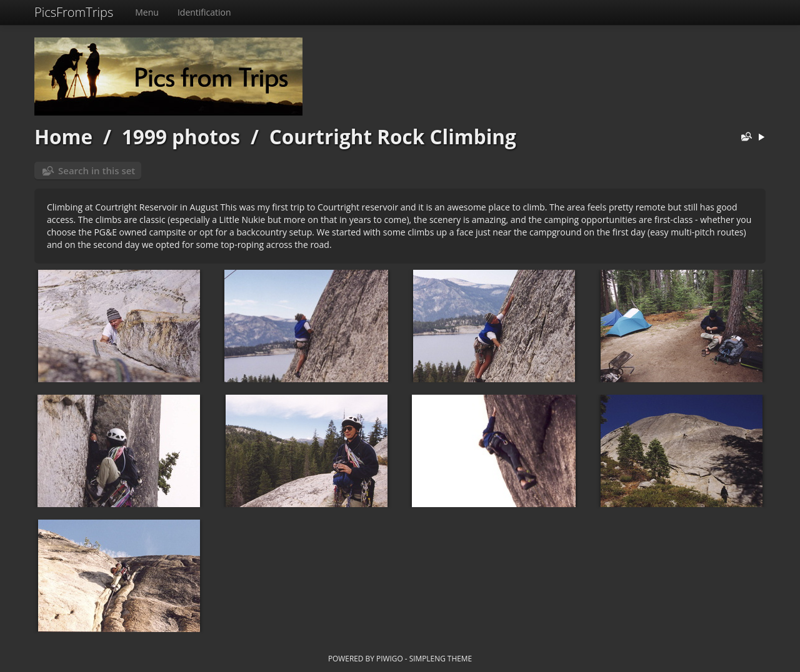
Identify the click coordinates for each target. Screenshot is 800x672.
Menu (147, 12)
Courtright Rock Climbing (393, 136)
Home (63, 136)
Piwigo (390, 658)
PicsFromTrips (74, 12)
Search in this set (97, 170)
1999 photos (181, 136)
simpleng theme (441, 658)
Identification (204, 12)
